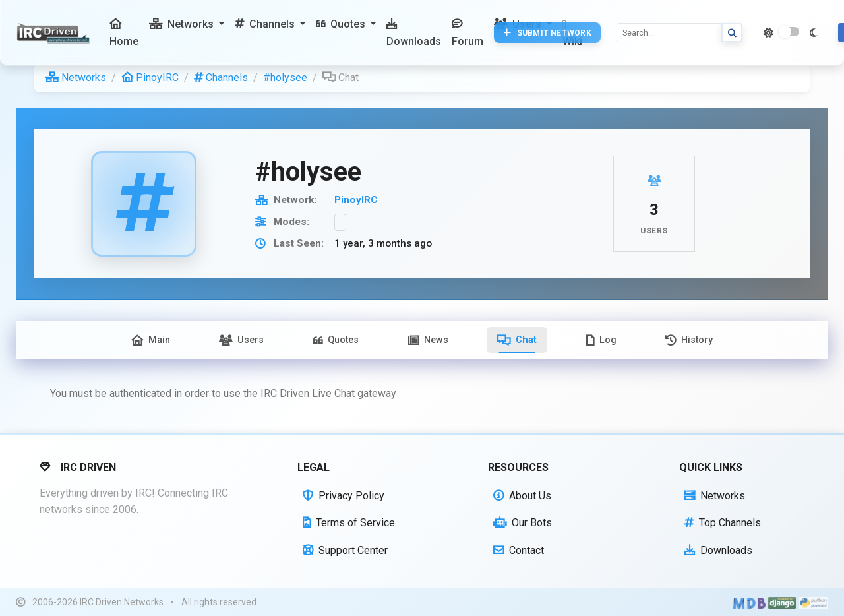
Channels (221, 77)
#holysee (285, 77)
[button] (187, 24)
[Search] (669, 33)
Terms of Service (349, 523)
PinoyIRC (150, 77)
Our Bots (523, 523)
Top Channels (723, 523)
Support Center (345, 550)
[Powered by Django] (782, 602)
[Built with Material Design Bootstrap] (749, 602)
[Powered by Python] (813, 602)
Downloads (718, 550)
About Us (522, 496)
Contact (519, 550)
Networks (76, 77)
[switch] (789, 32)
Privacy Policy (344, 496)
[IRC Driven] (55, 33)
